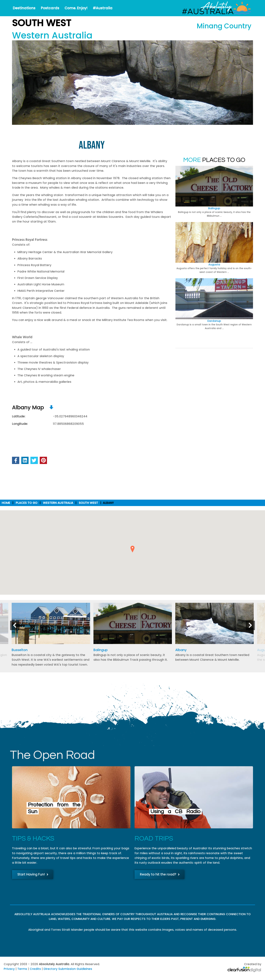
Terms (22, 969)
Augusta (214, 265)
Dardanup (214, 321)
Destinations (24, 8)
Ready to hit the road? (160, 874)
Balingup (214, 208)
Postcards (50, 8)
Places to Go (27, 503)
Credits (35, 969)
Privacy (9, 969)
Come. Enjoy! (76, 8)
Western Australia (58, 503)
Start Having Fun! (33, 874)
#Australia (103, 8)
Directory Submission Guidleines (68, 969)
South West (88, 503)
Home (6, 503)
